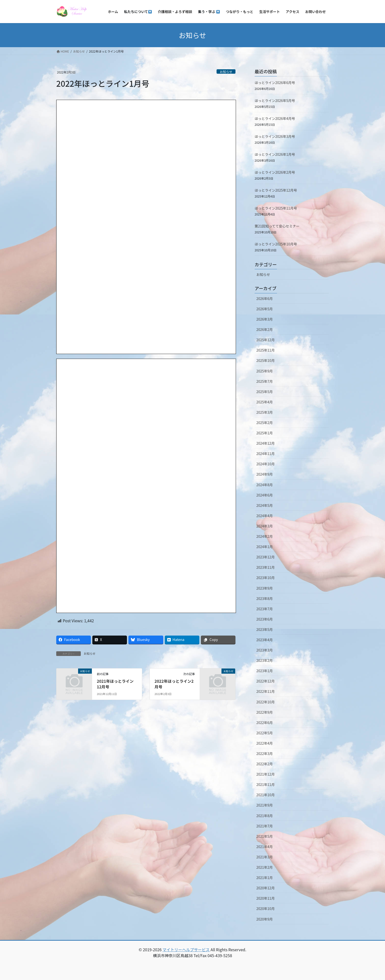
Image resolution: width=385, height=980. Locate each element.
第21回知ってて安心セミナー (277, 226)
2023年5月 (265, 629)
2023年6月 (265, 619)
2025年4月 (265, 402)
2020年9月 (265, 919)
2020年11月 (266, 898)
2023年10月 (266, 578)
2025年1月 (265, 433)
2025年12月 (266, 340)
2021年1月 (265, 878)
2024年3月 (265, 526)
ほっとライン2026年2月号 (275, 172)
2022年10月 (266, 702)
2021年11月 (266, 784)
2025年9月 (265, 371)
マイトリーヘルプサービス (186, 950)
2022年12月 (266, 681)
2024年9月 (265, 474)
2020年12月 (266, 888)
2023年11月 (266, 567)
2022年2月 (265, 764)
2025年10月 (266, 360)
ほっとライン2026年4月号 (275, 118)
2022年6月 (265, 723)
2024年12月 (266, 443)
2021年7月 (265, 826)
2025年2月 (265, 423)
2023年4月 (265, 640)
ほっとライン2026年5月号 (275, 100)
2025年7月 (265, 381)
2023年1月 (265, 671)
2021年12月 (266, 774)
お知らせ (226, 72)
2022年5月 (265, 733)
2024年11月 (266, 454)
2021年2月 (265, 867)
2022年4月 (265, 743)
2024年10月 (266, 464)
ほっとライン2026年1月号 (275, 154)
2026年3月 (265, 319)
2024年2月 (265, 536)
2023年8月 (265, 598)
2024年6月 (265, 495)
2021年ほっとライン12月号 (115, 684)
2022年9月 (265, 712)
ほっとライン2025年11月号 (276, 208)
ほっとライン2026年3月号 (275, 136)
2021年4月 (265, 847)
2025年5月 (265, 392)
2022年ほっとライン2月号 (174, 684)
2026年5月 (265, 309)
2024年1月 (265, 547)
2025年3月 (265, 412)
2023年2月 (265, 660)
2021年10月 (266, 795)
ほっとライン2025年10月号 (276, 244)
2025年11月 (266, 350)
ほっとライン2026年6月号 (275, 83)
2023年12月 (266, 557)
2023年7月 (265, 609)
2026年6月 (265, 298)
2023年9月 (265, 588)
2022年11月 (266, 691)
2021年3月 (265, 857)
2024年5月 (265, 505)
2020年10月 (266, 909)
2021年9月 (265, 805)
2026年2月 (265, 329)
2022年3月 (265, 753)
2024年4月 (265, 516)
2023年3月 (265, 650)
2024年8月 (265, 485)
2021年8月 (265, 816)
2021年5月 (265, 836)
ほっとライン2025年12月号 (276, 190)
